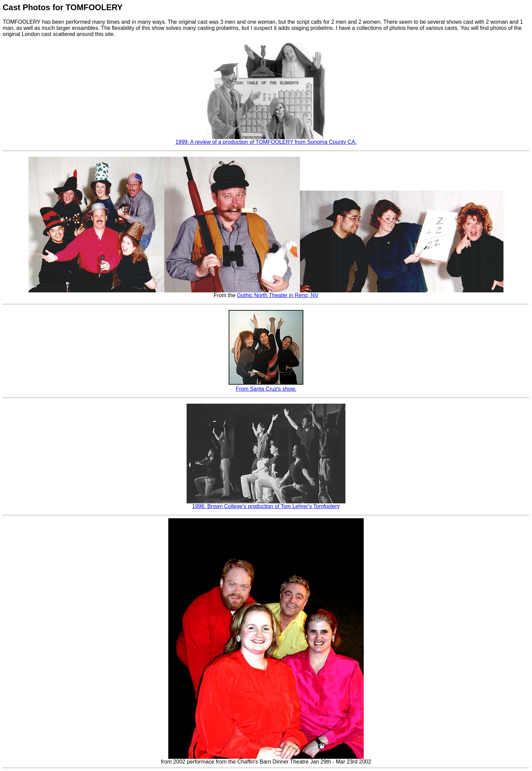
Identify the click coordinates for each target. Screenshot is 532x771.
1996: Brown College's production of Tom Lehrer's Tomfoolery (266, 506)
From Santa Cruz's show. (266, 389)
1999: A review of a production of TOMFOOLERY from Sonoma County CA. (266, 142)
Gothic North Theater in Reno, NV (278, 295)
